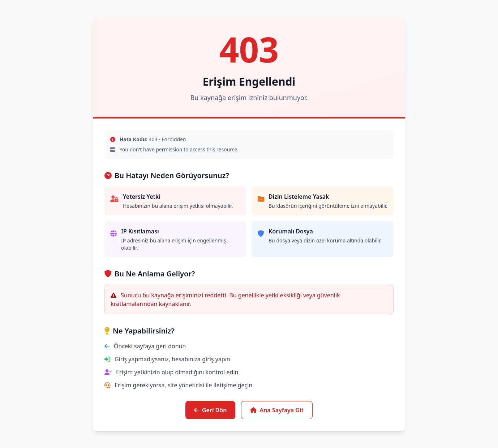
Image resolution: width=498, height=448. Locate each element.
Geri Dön (210, 410)
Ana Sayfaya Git (277, 410)
